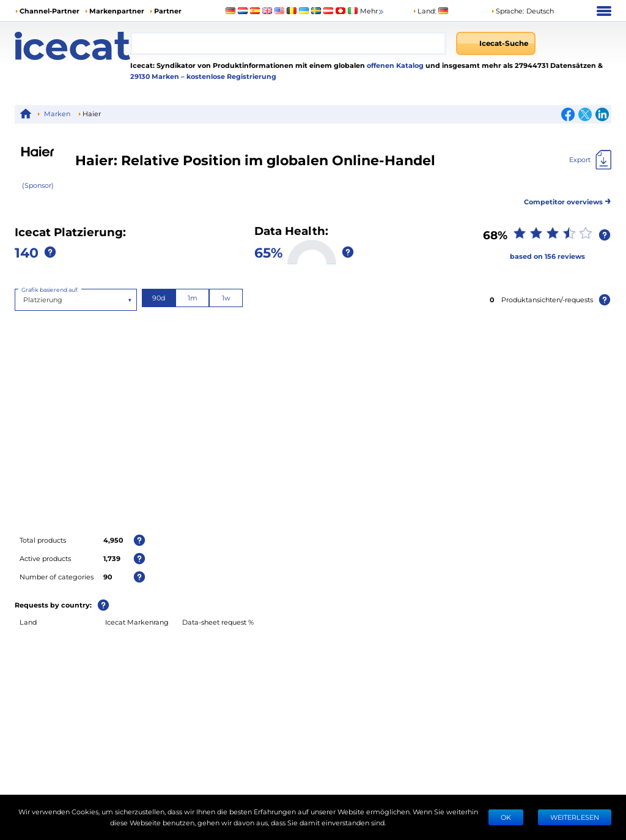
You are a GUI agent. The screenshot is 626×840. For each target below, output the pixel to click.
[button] (522, 11)
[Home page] (72, 46)
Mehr (373, 11)
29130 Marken (156, 76)
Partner (168, 11)
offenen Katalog (394, 65)
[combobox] (288, 43)
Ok (506, 817)
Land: (424, 11)
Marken (57, 113)
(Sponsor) (38, 185)
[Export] (590, 160)
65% (268, 252)
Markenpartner (117, 11)
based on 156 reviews (547, 256)
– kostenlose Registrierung (229, 76)
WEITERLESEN (575, 817)
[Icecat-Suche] (496, 43)
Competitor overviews (568, 200)
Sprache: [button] (507, 11)
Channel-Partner (50, 11)
